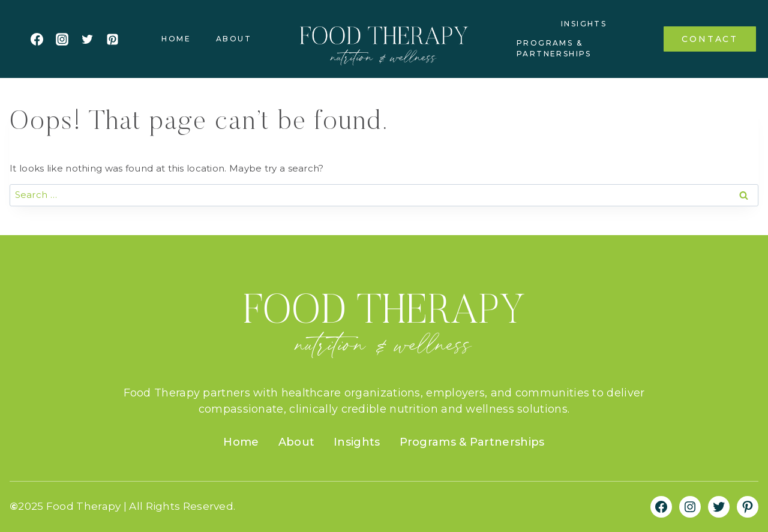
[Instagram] (62, 39)
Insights (584, 24)
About (234, 39)
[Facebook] (37, 39)
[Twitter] (87, 39)
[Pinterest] (112, 39)
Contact (710, 39)
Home (176, 39)
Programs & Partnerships (554, 48)
